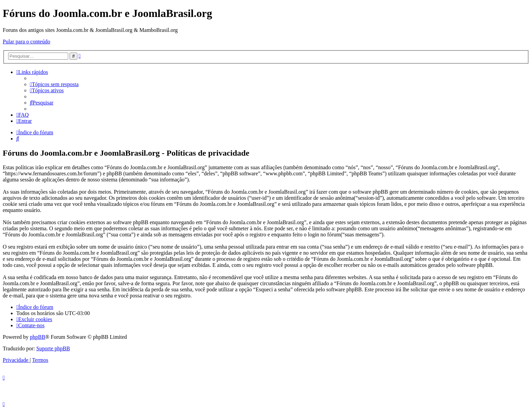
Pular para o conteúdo (26, 42)
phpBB (37, 337)
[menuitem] (54, 84)
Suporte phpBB (53, 348)
